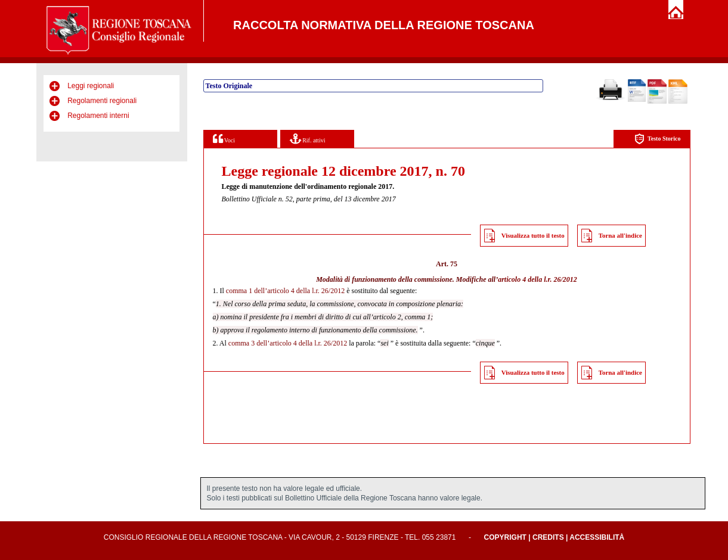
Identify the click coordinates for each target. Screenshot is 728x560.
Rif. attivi (308, 139)
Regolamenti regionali (102, 101)
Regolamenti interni (98, 116)
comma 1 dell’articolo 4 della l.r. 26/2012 (285, 291)
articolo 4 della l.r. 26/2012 (538, 279)
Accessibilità (597, 537)
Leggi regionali (91, 86)
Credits (548, 537)
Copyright (505, 537)
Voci (224, 139)
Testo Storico (657, 139)
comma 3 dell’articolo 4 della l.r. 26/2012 (288, 343)
